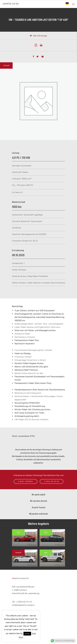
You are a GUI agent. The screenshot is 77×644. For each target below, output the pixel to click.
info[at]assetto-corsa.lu (23, 605)
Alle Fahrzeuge (38, 36)
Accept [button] (27, 634)
